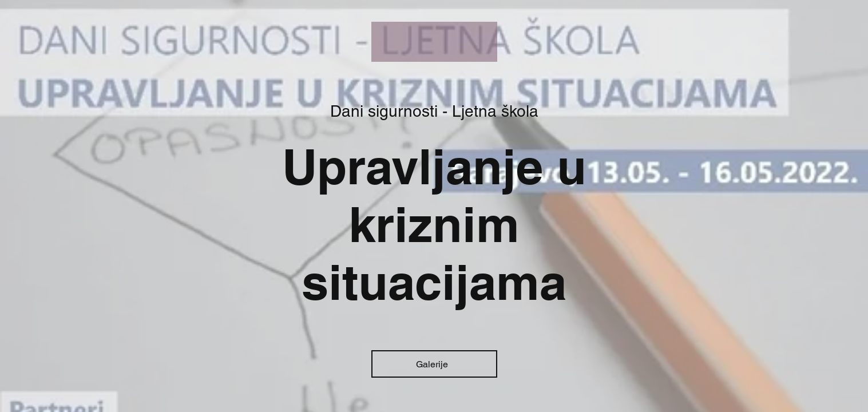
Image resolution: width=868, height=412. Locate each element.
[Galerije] (434, 364)
